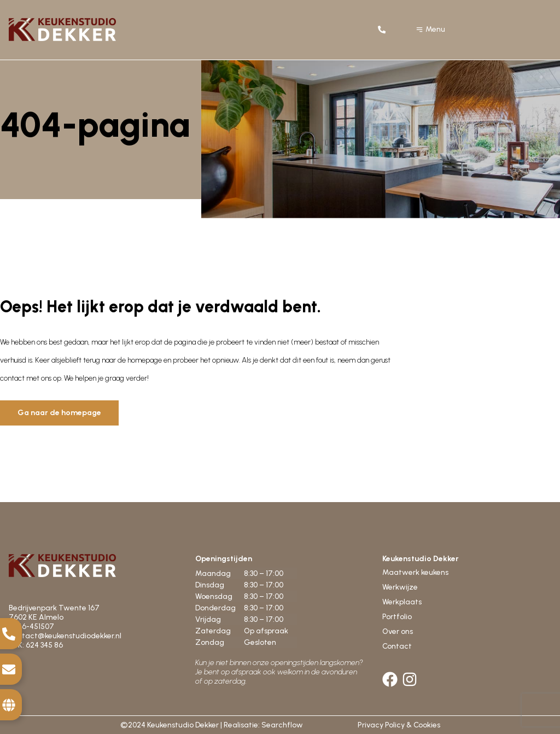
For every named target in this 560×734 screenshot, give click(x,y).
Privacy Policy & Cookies (399, 725)
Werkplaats (402, 602)
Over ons (398, 631)
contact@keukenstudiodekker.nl (65, 636)
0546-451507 (32, 627)
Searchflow (282, 725)
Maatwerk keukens (415, 572)
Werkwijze (400, 587)
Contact (397, 646)
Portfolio (397, 617)
